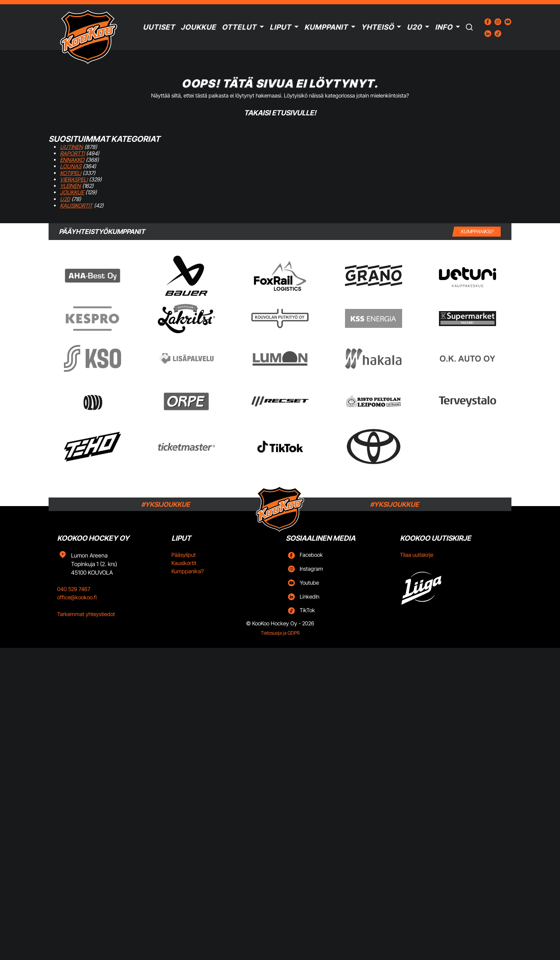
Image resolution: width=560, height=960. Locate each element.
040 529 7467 (74, 589)
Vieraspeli (74, 179)
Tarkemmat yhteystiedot (86, 614)
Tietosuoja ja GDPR (280, 633)
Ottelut (239, 27)
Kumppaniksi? (188, 571)
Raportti (72, 153)
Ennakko (72, 160)
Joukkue (198, 27)
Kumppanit (326, 27)
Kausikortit (76, 206)
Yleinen (70, 186)
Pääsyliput (184, 555)
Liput (280, 27)
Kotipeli (71, 173)
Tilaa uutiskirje (417, 555)
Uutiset (159, 27)
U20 (414, 27)
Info (444, 27)
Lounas (71, 166)
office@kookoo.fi (77, 597)
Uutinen (71, 147)
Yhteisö (377, 27)
